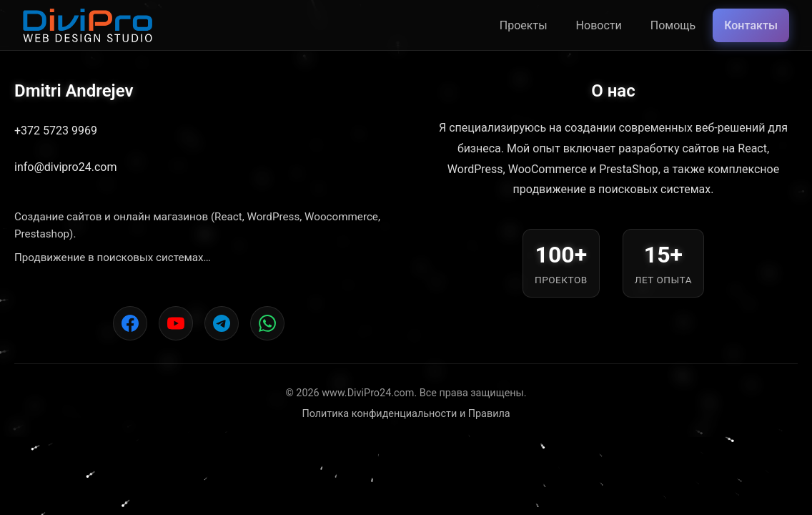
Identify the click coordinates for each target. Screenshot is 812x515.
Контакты (751, 25)
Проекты (524, 25)
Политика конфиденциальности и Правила (406, 414)
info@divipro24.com (65, 167)
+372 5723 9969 (56, 131)
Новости (599, 25)
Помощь (673, 25)
